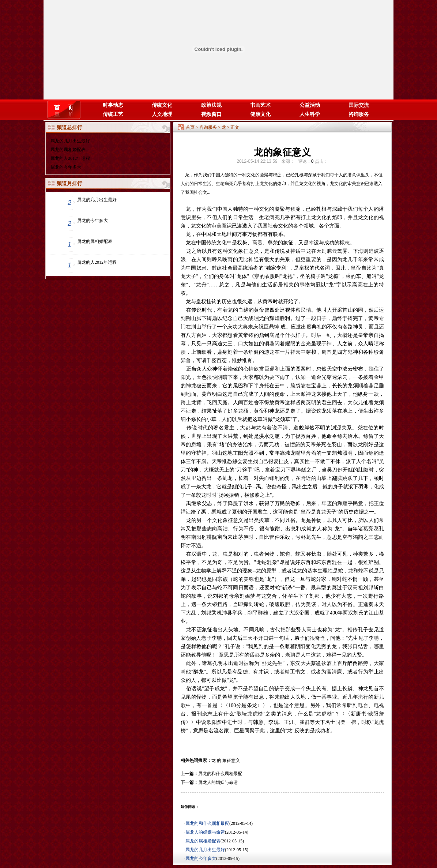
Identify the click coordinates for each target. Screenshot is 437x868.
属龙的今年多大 (66, 167)
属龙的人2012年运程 (70, 158)
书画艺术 (260, 105)
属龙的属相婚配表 (68, 150)
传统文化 (162, 105)
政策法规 (211, 105)
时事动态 (113, 105)
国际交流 (359, 105)
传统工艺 (113, 114)
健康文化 (260, 114)
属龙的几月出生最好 (70, 141)
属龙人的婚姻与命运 (218, 782)
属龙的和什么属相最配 (220, 774)
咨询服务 (359, 114)
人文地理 (162, 114)
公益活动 (310, 105)
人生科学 (310, 114)
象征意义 (231, 760)
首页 (190, 127)
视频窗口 (211, 114)
